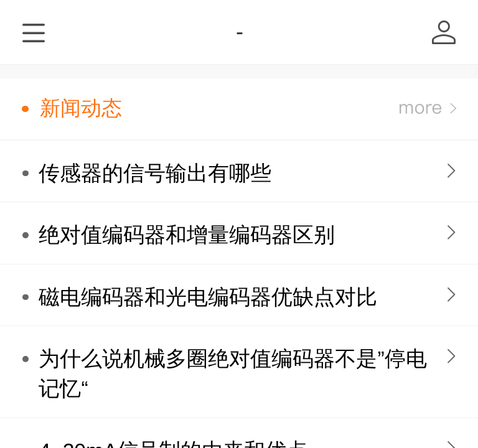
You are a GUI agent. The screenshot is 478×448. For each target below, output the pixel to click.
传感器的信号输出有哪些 (155, 173)
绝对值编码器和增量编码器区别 (187, 235)
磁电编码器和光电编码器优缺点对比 (208, 297)
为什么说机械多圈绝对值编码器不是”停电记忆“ (232, 374)
